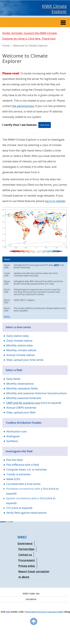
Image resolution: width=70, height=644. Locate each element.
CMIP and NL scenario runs (23, 403)
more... (7, 316)
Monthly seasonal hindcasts (24, 398)
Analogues (13, 436)
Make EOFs (13, 479)
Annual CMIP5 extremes (21, 408)
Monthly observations (20, 384)
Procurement (27, 560)
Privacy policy (27, 566)
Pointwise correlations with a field (27, 489)
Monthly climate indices (21, 350)
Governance (25, 543)
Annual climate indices (21, 355)
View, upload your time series (25, 360)
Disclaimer (31, 599)
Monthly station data (20, 345)
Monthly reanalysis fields (22, 388)
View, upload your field (21, 412)
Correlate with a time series (23, 484)
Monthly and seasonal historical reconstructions (37, 393)
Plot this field (15, 460)
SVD (9, 508)
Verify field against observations (27, 513)
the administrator (23, 106)
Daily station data (18, 336)
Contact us (25, 555)
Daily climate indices (19, 341)
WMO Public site (31, 594)
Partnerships (26, 549)
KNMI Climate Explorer (54, 9)
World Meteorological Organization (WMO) (45, 612)
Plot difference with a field (23, 465)
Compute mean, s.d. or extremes (27, 469)
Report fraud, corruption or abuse (34, 574)
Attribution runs (17, 431)
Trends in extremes (18, 474)
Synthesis (12, 441)
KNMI (8, 612)
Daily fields (13, 379)
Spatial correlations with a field (26, 498)
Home (6, 46)
